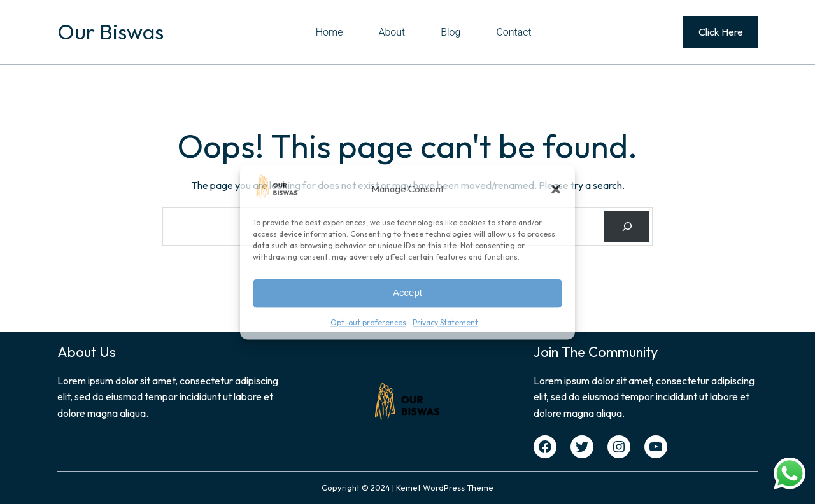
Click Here (721, 32)
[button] (556, 189)
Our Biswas (110, 32)
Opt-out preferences (368, 322)
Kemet (408, 487)
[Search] (627, 226)
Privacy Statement (445, 322)
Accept (407, 293)
